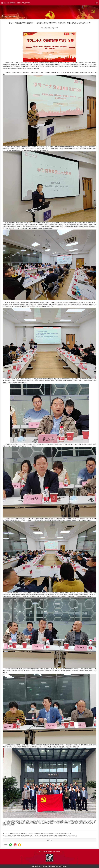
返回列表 (49, 840)
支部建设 (14, 16)
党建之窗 (7, 16)
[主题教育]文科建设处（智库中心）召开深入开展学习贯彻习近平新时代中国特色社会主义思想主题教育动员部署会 (39, 834)
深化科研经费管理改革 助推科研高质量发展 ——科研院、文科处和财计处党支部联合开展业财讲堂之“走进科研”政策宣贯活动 (42, 836)
